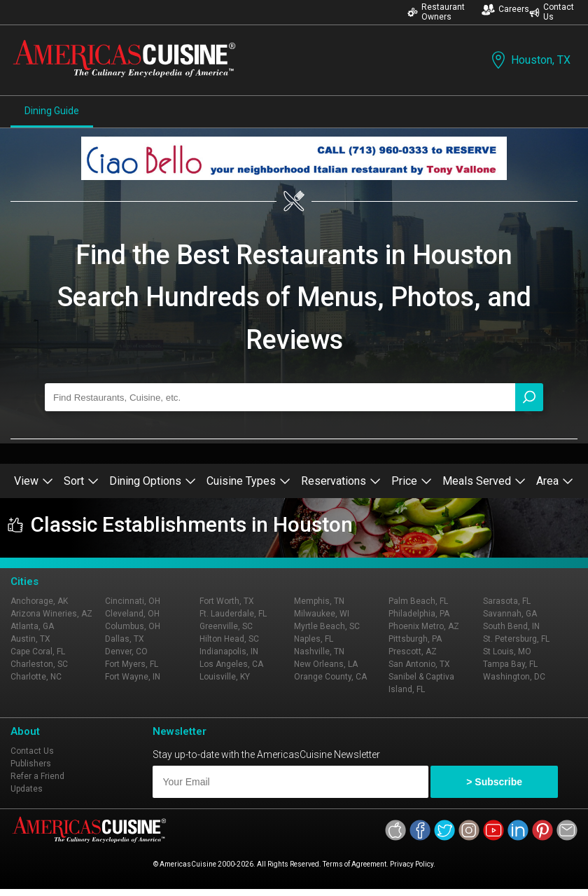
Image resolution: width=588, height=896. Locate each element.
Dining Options (153, 481)
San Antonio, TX (419, 664)
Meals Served (484, 481)
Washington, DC (514, 677)
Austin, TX (30, 639)
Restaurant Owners (436, 12)
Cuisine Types (248, 481)
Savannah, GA (510, 614)
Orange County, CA (330, 677)
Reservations (341, 481)
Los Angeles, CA (231, 664)
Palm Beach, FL (418, 601)
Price (412, 481)
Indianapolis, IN (229, 652)
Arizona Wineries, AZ (51, 614)
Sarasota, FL (507, 601)
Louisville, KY (225, 677)
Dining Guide (52, 111)
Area (555, 481)
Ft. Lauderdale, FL (233, 614)
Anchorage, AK (39, 601)
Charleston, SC (39, 664)
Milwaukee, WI (322, 614)
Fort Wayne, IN (133, 677)
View (34, 481)
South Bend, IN (511, 626)
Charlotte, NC (36, 677)
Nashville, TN (319, 652)
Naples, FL (314, 639)
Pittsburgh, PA (415, 639)
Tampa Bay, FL (510, 664)
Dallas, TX (125, 639)
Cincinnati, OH (133, 601)
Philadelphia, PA (419, 614)
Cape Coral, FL (38, 652)
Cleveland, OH (132, 614)
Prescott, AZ (413, 652)
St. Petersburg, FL (516, 639)
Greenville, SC (226, 626)
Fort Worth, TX (227, 601)
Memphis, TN (319, 601)
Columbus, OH (133, 626)
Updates (27, 789)
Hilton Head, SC (229, 639)
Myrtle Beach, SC (327, 626)
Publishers (31, 764)
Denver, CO (126, 652)
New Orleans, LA (326, 664)
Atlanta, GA (32, 626)
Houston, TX (530, 60)
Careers (505, 9)
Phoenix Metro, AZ (424, 626)
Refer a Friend (37, 776)
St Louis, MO (507, 652)
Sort (81, 481)
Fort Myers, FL (132, 664)
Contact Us (552, 12)
